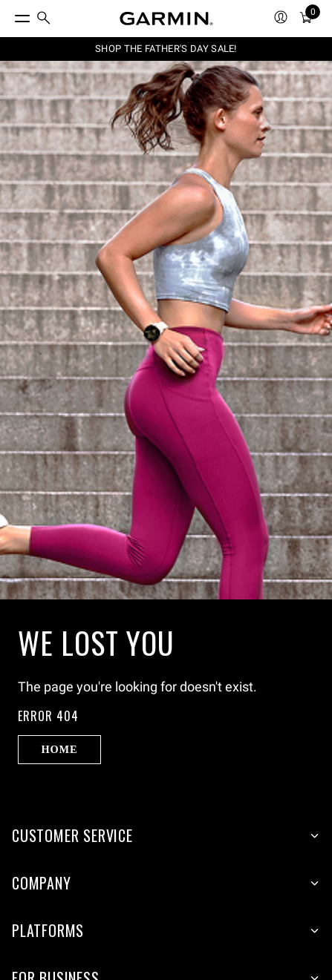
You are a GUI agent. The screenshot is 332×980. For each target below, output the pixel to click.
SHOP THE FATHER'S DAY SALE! (166, 49)
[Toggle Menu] (9, 15)
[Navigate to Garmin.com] (166, 19)
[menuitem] (44, 19)
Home (59, 749)
